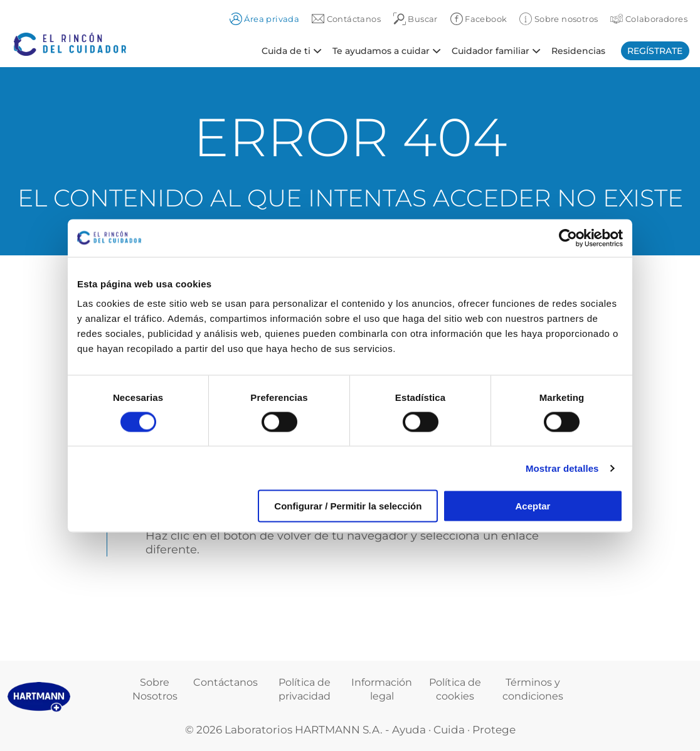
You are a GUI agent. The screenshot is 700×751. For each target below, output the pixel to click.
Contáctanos (225, 682)
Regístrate (655, 51)
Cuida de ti (286, 50)
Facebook (479, 19)
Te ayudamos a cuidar (381, 50)
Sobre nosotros (559, 19)
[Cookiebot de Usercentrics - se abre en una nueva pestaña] (568, 238)
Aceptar (533, 506)
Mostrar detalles (562, 468)
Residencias (578, 50)
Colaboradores (649, 19)
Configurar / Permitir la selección (348, 506)
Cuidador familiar (491, 50)
